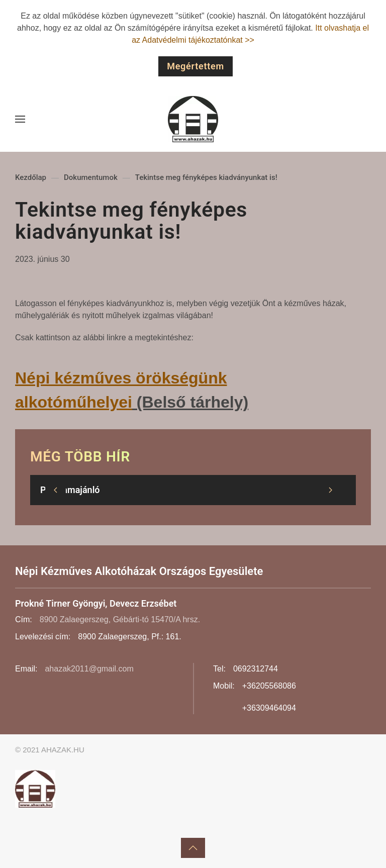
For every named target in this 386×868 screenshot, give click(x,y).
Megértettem (196, 66)
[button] (20, 119)
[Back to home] (193, 119)
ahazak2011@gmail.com (89, 669)
